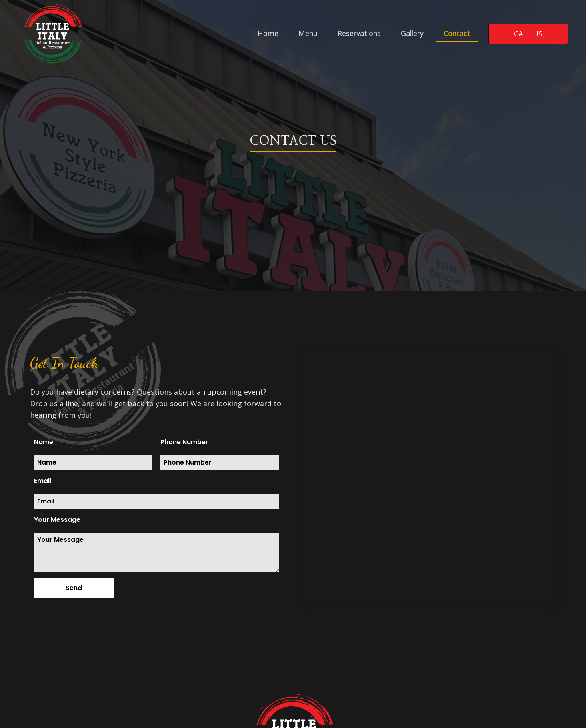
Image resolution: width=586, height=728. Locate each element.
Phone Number (184, 442)
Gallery (412, 33)
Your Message (57, 520)
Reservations (359, 33)
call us (528, 34)
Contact (457, 33)
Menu (308, 33)
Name (44, 442)
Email (43, 481)
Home (268, 33)
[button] (74, 588)
